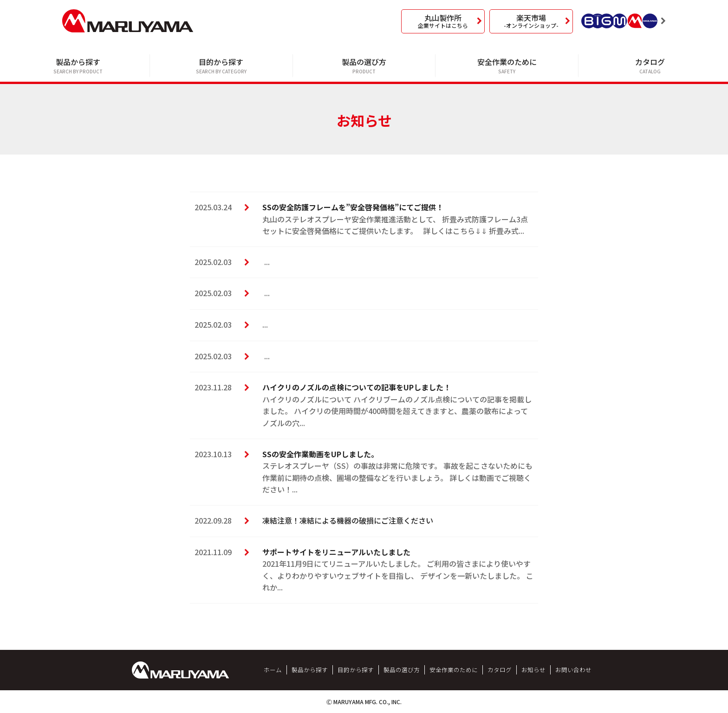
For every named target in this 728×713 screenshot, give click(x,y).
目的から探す (221, 66)
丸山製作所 (443, 21)
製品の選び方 (364, 66)
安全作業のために (507, 66)
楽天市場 (531, 21)
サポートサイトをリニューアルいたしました (336, 552)
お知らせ (533, 670)
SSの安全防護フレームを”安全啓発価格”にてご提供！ (353, 207)
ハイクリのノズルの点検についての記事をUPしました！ (357, 387)
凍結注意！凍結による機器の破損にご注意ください (348, 520)
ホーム (273, 670)
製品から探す (78, 66)
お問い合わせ (573, 670)
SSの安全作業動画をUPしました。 (320, 454)
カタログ (650, 66)
